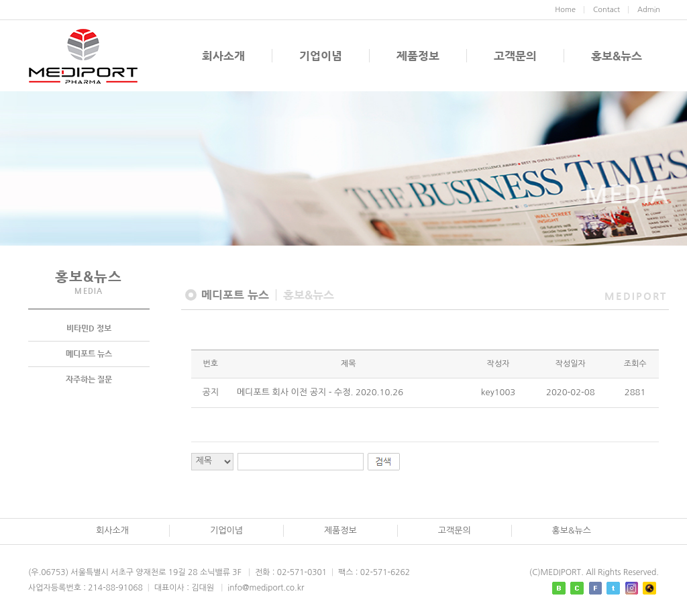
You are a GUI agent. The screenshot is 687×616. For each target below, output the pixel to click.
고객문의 (515, 56)
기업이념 (321, 56)
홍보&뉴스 (617, 56)
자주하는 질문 (89, 380)
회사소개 (223, 56)
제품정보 (418, 56)
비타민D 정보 (89, 329)
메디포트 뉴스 (89, 354)
